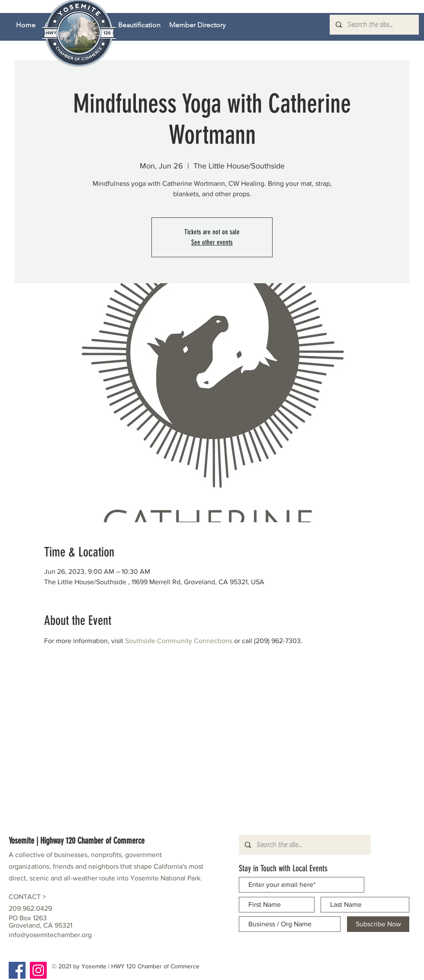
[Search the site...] (374, 25)
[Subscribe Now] (378, 924)
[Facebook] (17, 970)
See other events (212, 242)
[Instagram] (38, 970)
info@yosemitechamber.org (50, 935)
